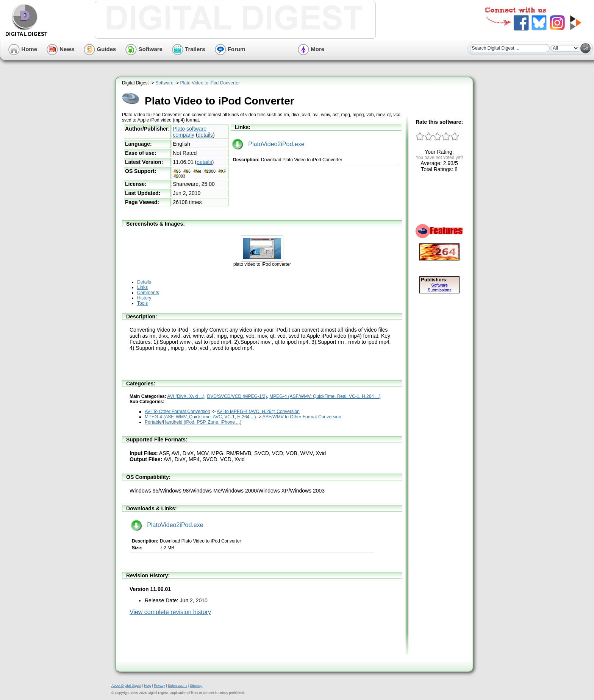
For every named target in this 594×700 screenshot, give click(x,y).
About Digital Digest (126, 686)
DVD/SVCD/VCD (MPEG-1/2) (237, 396)
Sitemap (196, 686)
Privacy (159, 686)
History (144, 298)
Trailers (189, 49)
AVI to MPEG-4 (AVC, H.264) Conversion (258, 412)
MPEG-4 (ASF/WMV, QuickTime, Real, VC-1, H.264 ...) (325, 396)
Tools (142, 303)
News (60, 49)
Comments (148, 293)
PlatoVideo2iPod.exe (268, 144)
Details (144, 282)
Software (144, 49)
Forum (230, 49)
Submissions (177, 686)
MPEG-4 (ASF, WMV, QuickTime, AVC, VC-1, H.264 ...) (200, 417)
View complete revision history (170, 612)
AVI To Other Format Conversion (177, 412)
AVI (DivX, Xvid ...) (186, 396)
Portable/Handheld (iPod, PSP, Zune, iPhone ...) (193, 422)
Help (148, 686)
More (311, 49)
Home (23, 49)
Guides (100, 49)
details (205, 135)
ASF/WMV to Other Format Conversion (302, 417)
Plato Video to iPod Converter (210, 83)
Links (142, 287)
